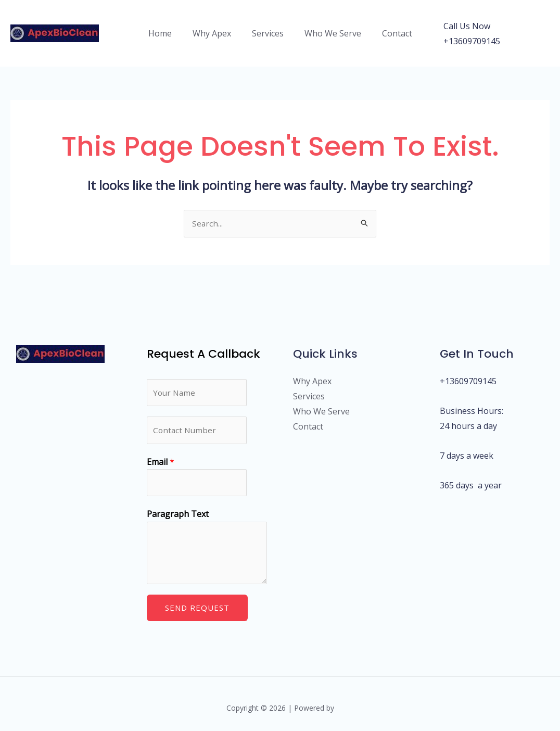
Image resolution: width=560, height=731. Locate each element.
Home (168, 27)
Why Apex (216, 27)
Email (161, 452)
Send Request (197, 599)
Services (268, 27)
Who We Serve (329, 27)
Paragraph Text (178, 506)
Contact (389, 27)
